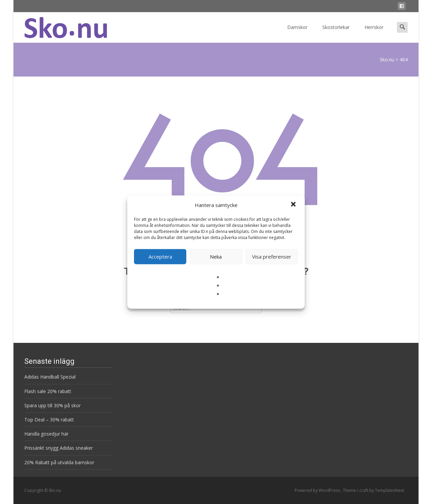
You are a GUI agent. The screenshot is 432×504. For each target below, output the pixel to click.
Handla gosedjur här (46, 434)
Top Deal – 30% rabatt (49, 420)
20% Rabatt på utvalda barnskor (59, 462)
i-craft (363, 490)
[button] (294, 205)
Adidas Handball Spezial (50, 377)
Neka (216, 257)
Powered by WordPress (318, 490)
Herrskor (374, 33)
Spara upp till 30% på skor (52, 405)
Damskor (297, 33)
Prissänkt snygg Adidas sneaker (59, 448)
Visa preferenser (272, 257)
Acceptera (160, 257)
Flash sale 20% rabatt (48, 391)
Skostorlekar (336, 33)
